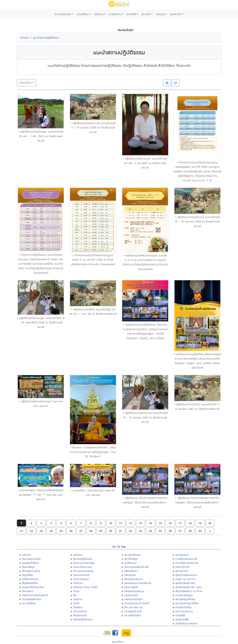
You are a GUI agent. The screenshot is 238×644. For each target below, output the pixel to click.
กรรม (76, 591)
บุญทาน (78, 599)
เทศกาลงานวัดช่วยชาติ (35, 595)
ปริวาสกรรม (80, 611)
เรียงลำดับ (25, 83)
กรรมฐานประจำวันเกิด (137, 603)
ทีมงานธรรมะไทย (31, 559)
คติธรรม (99, 14)
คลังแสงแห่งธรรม (134, 591)
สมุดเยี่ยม (27, 575)
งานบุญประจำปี (133, 611)
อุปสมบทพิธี (182, 619)
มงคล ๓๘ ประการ (186, 579)
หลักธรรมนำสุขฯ (134, 599)
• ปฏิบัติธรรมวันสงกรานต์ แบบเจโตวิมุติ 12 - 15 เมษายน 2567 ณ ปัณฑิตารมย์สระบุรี (145, 417)
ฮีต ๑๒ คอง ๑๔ (133, 607)
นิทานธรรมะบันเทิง (83, 571)
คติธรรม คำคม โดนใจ (85, 587)
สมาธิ (76, 603)
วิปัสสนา (78, 607)
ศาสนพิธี (131, 14)
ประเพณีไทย (29, 603)
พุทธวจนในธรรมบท (186, 575)
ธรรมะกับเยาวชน (83, 567)
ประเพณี (146, 14)
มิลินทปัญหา (131, 571)
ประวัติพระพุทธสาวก (187, 563)
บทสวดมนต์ (131, 595)
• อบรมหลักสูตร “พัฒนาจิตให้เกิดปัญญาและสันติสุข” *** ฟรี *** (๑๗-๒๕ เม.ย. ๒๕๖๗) (41, 495)
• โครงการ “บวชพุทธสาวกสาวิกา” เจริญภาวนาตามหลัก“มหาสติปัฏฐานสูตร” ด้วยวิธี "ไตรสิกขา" (93, 452)
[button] (31, 523)
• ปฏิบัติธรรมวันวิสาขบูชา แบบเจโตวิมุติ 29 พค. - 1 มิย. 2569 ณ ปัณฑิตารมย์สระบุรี (41, 136)
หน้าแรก (25, 38)
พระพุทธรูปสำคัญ (185, 599)
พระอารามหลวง (184, 611)
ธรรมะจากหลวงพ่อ (84, 563)
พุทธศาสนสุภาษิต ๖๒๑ (188, 587)
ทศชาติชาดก (183, 567)
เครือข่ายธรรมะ (31, 579)
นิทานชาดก (182, 571)
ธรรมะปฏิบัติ (131, 587)
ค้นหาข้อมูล (28, 567)
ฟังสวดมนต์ (80, 615)
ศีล (75, 595)
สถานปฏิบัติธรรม (83, 559)
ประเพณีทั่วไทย (133, 615)
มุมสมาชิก (176, 14)
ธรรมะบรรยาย (81, 575)
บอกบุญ (160, 14)
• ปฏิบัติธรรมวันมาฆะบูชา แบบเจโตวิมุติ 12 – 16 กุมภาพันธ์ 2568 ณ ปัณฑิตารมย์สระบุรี (41, 322)
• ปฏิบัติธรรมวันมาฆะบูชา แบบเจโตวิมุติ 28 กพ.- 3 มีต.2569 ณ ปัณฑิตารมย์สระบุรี (145, 163)
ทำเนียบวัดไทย (183, 607)
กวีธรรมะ (78, 583)
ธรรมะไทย (117, 642)
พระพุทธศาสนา (63, 14)
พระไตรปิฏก (131, 559)
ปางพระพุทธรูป (184, 595)
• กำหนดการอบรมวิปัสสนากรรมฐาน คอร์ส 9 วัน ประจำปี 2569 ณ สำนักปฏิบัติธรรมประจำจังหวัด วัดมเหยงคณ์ (93, 260)
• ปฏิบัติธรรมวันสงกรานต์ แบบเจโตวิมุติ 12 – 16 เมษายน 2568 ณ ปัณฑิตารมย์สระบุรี (197, 222)
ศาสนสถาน (115, 14)
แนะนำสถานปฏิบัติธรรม (46, 38)
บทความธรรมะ (81, 579)
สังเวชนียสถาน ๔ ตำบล (189, 591)
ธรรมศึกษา (83, 14)
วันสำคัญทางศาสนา (187, 623)
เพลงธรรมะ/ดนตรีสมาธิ (138, 583)
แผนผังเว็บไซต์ (30, 563)
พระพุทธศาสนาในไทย (187, 603)
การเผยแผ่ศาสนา (32, 599)
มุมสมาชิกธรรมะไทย (33, 587)
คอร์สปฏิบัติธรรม (83, 619)
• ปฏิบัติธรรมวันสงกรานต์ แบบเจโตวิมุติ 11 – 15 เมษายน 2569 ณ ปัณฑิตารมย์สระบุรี (93, 128)
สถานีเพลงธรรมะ (134, 579)
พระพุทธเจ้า (182, 555)
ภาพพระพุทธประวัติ (186, 559)
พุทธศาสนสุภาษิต (185, 583)
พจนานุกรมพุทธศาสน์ (136, 567)
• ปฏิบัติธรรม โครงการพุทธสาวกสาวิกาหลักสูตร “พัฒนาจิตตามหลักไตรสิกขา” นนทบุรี (145, 502)
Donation (28, 591)
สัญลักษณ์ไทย (30, 583)
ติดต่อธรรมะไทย (31, 571)
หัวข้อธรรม (130, 563)
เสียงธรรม (130, 575)
